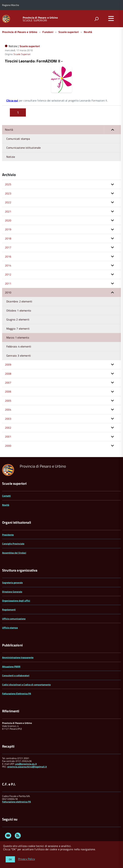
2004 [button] (8, 410)
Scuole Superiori (22, 54)
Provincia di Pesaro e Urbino (40, 18)
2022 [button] (8, 202)
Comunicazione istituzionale (23, 148)
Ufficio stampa (10, 628)
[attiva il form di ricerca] (96, 19)
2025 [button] (8, 184)
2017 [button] (8, 247)
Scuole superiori (69, 32)
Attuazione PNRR (11, 666)
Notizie (11, 157)
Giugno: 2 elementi (18, 319)
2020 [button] (8, 220)
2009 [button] (8, 364)
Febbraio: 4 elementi (19, 346)
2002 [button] (8, 428)
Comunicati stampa (18, 139)
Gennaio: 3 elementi (19, 356)
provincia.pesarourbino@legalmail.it (27, 767)
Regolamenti (9, 609)
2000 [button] (8, 446)
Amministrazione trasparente (18, 657)
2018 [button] (8, 238)
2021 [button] (8, 211)
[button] (112, 130)
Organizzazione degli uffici (16, 601)
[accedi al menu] (111, 18)
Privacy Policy (27, 859)
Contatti (6, 496)
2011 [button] (8, 283)
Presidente (8, 535)
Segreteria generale (12, 582)
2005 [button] (8, 401)
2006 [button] (8, 391)
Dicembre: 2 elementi (19, 301)
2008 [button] (8, 374)
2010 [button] (8, 292)
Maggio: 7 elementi (18, 329)
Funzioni (48, 32)
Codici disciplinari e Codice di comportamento (26, 685)
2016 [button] (8, 256)
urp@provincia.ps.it (26, 764)
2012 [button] (8, 274)
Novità (88, 32)
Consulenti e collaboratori (16, 675)
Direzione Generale (12, 592)
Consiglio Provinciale (13, 544)
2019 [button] (8, 229)
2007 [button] (8, 383)
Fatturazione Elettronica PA (17, 693)
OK (10, 859)
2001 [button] (8, 437)
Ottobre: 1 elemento (19, 310)
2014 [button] (8, 265)
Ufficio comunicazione (14, 619)
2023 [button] (8, 193)
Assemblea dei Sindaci (14, 553)
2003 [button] (8, 419)
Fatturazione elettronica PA (16, 802)
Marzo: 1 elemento (18, 337)
